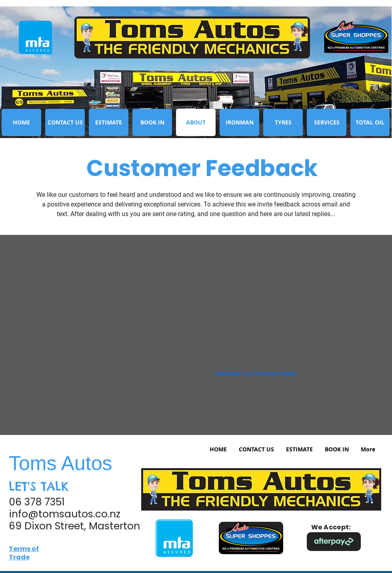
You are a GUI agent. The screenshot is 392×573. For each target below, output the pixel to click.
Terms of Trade (24, 553)
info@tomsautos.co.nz (65, 514)
